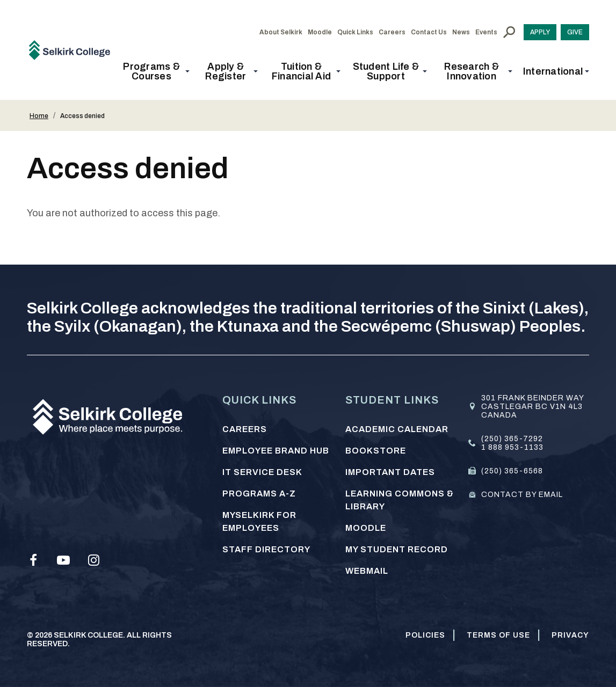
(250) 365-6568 (512, 471)
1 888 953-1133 (512, 447)
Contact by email (522, 495)
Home (39, 116)
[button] (155, 71)
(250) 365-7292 (512, 439)
